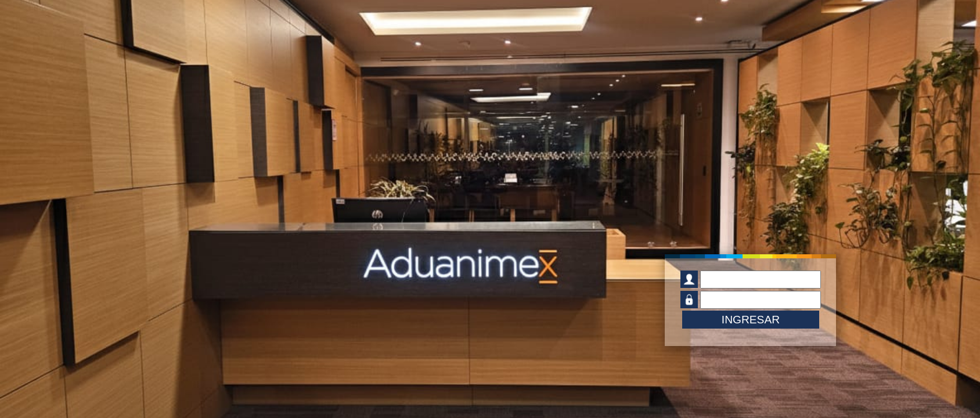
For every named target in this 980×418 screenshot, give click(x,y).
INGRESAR (751, 320)
